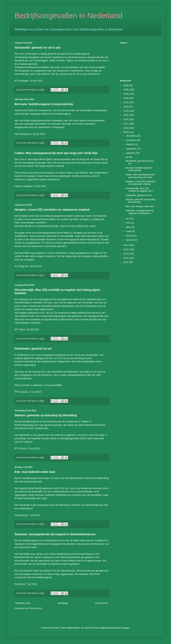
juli (128, 157)
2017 (126, 124)
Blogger (126, 628)
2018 (126, 119)
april (128, 227)
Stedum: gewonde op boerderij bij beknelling (46, 415)
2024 (126, 94)
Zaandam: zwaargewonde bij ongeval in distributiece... (139, 212)
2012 (126, 254)
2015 (126, 132)
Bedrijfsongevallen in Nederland (68, 16)
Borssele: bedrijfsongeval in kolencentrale (44, 104)
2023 (126, 98)
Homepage (63, 603)
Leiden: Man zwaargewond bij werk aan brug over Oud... (140, 176)
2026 (126, 85)
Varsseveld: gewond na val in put (37, 48)
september (132, 149)
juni (128, 219)
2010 (126, 262)
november (131, 140)
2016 (126, 128)
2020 (126, 111)
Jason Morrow (91, 628)
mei (128, 223)
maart (129, 231)
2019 (126, 115)
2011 (126, 258)
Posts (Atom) (36, 608)
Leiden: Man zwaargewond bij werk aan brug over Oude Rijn (56, 153)
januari (130, 240)
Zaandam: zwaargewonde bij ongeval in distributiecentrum (55, 534)
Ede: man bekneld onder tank (35, 472)
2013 (126, 250)
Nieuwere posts (23, 603)
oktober (130, 144)
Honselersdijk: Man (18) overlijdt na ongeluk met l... (140, 190)
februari (130, 236)
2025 (126, 90)
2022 (126, 102)
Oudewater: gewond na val (33, 349)
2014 (126, 245)
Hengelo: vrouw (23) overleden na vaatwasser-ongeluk (52, 210)
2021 (126, 107)
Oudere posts (102, 603)
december (131, 136)
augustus (131, 153)
